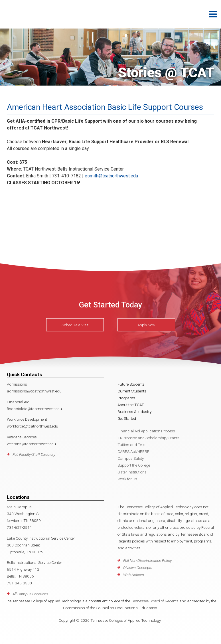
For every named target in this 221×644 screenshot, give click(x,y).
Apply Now (146, 325)
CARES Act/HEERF (133, 451)
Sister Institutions (132, 472)
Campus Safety (131, 458)
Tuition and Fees (131, 445)
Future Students (131, 384)
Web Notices (134, 575)
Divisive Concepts (138, 568)
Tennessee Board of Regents (155, 601)
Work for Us (127, 479)
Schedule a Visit (75, 325)
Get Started (127, 418)
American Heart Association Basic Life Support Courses (105, 107)
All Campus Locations (30, 594)
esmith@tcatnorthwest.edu (111, 176)
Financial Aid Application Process (146, 431)
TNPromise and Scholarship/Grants (148, 438)
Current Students (132, 391)
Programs (126, 398)
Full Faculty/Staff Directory (34, 454)
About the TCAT (131, 405)
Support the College (134, 465)
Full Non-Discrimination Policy (147, 560)
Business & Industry (134, 412)
